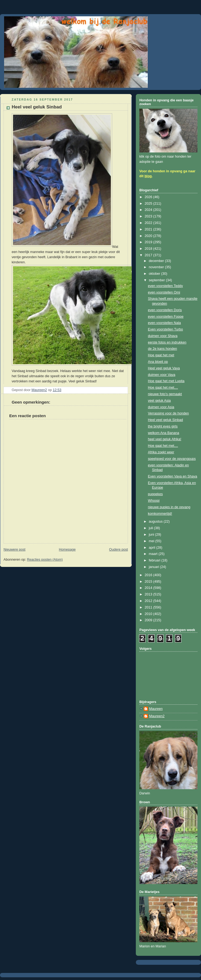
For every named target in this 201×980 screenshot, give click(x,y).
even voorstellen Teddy (166, 286)
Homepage (67, 550)
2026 (149, 197)
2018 (149, 249)
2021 (149, 229)
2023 (149, 216)
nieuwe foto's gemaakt (165, 394)
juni (152, 535)
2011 (149, 607)
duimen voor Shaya (163, 336)
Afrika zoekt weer (161, 452)
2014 (149, 588)
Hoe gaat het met (161, 355)
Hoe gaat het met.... (163, 388)
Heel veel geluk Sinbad (166, 420)
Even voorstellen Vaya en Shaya (173, 476)
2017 (149, 255)
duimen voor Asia (161, 407)
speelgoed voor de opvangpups (172, 459)
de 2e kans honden (163, 349)
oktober (155, 274)
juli (151, 528)
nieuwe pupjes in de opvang (169, 507)
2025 (149, 204)
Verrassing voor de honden (169, 413)
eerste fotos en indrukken (167, 342)
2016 (149, 575)
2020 (149, 236)
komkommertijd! (160, 514)
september (157, 280)
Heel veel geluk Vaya (164, 368)
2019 (149, 242)
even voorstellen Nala (164, 323)
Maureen (156, 709)
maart (154, 554)
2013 (149, 594)
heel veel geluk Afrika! (165, 439)
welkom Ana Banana (164, 433)
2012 (149, 601)
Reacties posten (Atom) (45, 560)
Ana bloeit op (158, 362)
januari (154, 567)
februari (155, 560)
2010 (149, 614)
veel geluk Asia (159, 401)
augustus (156, 522)
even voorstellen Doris (165, 310)
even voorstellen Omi (164, 292)
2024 (149, 210)
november (157, 267)
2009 (149, 620)
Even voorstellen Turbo (166, 329)
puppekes (156, 494)
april (153, 548)
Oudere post (119, 550)
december (157, 261)
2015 (149, 582)
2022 (149, 223)
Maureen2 (157, 716)
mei (152, 541)
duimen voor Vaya (162, 375)
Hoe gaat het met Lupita (166, 381)
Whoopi (154, 501)
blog (148, 176)
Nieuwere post (15, 550)
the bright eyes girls (163, 426)
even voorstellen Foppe (166, 317)
